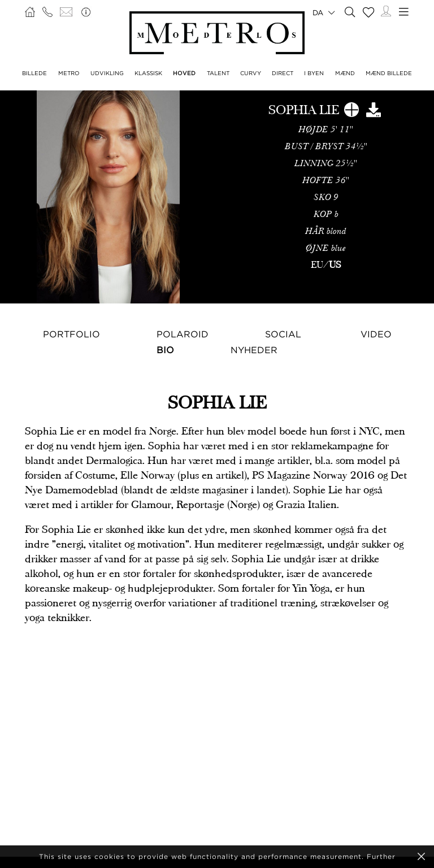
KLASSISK (148, 73)
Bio (165, 350)
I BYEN (314, 73)
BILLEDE (34, 73)
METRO (69, 73)
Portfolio (71, 334)
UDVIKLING (107, 73)
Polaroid (183, 334)
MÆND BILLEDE (389, 73)
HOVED (184, 73)
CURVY (251, 73)
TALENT (218, 73)
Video (376, 334)
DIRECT (283, 73)
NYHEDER (254, 350)
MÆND (345, 73)
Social (283, 334)
